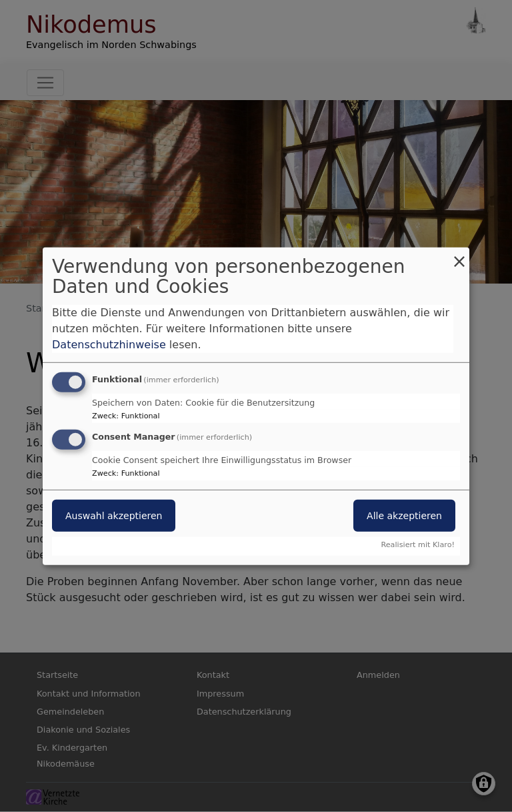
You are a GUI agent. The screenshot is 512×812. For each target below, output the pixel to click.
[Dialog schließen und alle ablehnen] (459, 255)
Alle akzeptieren (404, 516)
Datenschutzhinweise (109, 345)
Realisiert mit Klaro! (418, 545)
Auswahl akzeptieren (114, 516)
